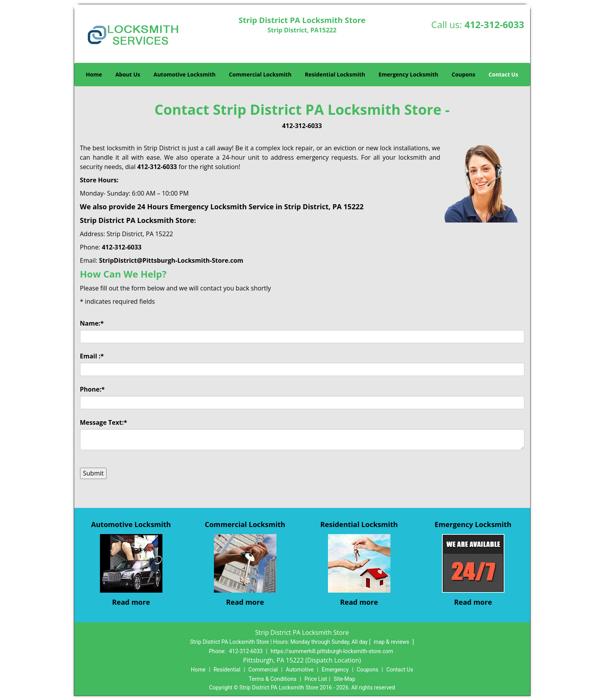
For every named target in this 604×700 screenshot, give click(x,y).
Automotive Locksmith (184, 74)
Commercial (263, 670)
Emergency (335, 670)
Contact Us (503, 74)
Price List (316, 679)
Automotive (300, 670)
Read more (131, 602)
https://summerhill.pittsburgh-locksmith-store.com (332, 651)
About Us (128, 74)
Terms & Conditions (273, 679)
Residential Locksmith (335, 74)
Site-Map (345, 679)
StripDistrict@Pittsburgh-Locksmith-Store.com (171, 260)
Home (94, 74)
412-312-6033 (494, 24)
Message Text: (104, 422)
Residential (227, 670)
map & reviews (392, 642)
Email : (92, 356)
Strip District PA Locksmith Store (137, 220)
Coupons (463, 74)
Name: (92, 323)
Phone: (93, 389)
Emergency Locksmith (408, 74)
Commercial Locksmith (260, 74)
